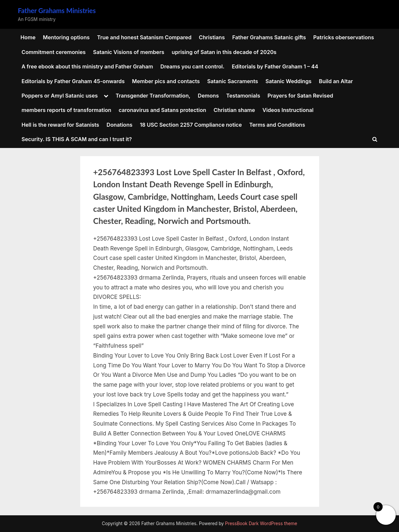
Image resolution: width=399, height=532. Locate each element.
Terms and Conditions (277, 125)
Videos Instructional (288, 110)
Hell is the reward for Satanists (60, 125)
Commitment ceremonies (54, 52)
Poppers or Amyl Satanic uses (60, 96)
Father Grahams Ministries (57, 10)
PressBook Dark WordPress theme (261, 523)
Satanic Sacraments (233, 81)
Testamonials (243, 96)
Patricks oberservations (344, 37)
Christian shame (235, 110)
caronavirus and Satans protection (162, 110)
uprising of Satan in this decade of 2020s (224, 52)
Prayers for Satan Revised (300, 96)
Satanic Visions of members (129, 52)
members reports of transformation (66, 110)
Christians (212, 37)
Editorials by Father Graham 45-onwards (73, 81)
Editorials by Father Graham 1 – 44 (275, 66)
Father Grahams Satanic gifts (269, 37)
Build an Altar (336, 81)
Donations (120, 125)
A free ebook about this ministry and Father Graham (87, 66)
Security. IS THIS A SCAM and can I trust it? (77, 139)
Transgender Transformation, (153, 96)
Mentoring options (66, 37)
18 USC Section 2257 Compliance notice (191, 125)
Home (28, 37)
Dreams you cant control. (192, 66)
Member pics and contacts (166, 81)
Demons (208, 96)
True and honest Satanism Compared (144, 37)
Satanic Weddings (289, 81)
